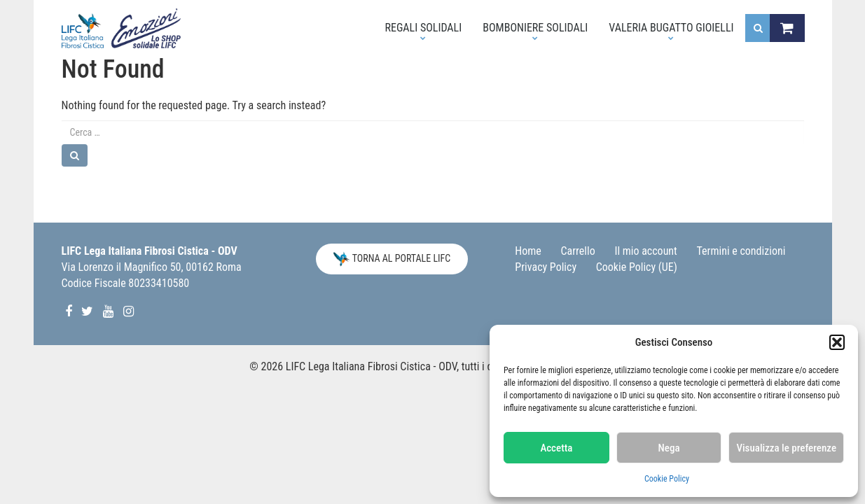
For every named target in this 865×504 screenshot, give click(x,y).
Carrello (578, 251)
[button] (837, 342)
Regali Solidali (418, 31)
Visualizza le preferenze (786, 448)
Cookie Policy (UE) (637, 267)
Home (528, 251)
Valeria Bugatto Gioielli (666, 31)
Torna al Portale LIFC (392, 259)
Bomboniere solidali (530, 31)
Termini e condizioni (741, 251)
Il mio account (645, 251)
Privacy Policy (546, 267)
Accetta (556, 448)
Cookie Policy (667, 479)
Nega (669, 448)
